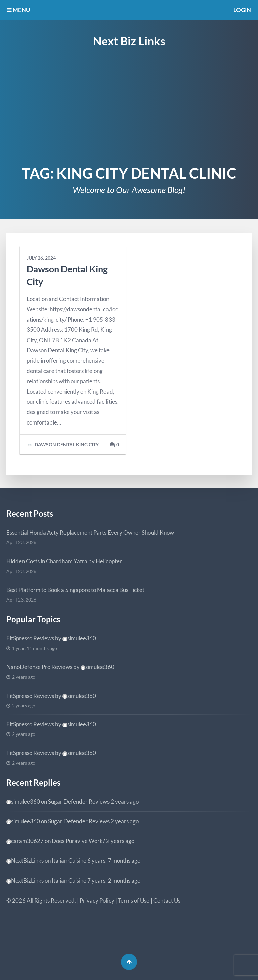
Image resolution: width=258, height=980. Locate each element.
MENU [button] (18, 10)
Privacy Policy (97, 901)
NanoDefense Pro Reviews (39, 667)
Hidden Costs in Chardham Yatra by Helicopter (64, 561)
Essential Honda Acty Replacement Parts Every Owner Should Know (90, 532)
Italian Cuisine (69, 861)
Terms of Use (134, 901)
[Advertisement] (129, 113)
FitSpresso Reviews (30, 638)
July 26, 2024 (41, 258)
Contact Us (167, 901)
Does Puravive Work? (78, 841)
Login (242, 10)
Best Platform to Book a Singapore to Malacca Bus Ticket (75, 590)
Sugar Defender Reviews (79, 801)
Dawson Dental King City (63, 445)
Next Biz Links (129, 41)
